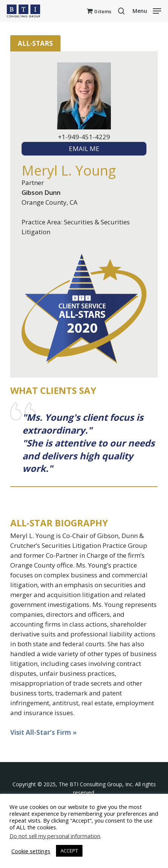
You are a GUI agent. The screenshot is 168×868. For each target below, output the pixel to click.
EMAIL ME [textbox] (84, 149)
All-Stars (35, 43)
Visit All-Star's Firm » (44, 732)
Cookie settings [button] (31, 851)
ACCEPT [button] (69, 851)
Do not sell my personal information (55, 836)
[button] (147, 10)
